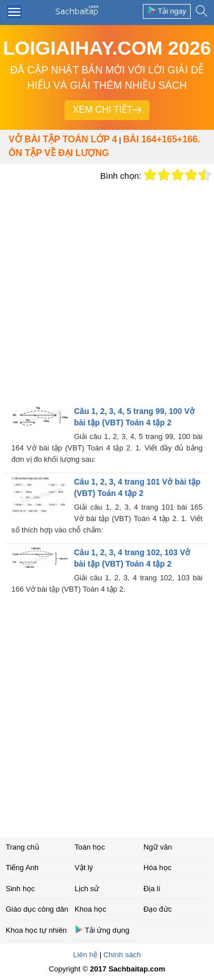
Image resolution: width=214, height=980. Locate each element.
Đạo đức (158, 909)
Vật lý (84, 868)
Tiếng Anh (22, 868)
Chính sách (122, 955)
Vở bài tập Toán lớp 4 (63, 139)
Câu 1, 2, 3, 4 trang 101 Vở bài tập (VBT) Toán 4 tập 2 (137, 487)
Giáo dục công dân (37, 909)
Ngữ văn (158, 847)
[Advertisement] (107, 293)
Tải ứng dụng (102, 930)
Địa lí (152, 889)
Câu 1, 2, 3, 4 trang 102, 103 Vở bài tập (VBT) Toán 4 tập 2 (132, 558)
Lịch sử (87, 889)
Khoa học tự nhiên (36, 930)
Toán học (90, 847)
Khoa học (90, 909)
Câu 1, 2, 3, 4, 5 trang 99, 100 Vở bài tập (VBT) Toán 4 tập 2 (134, 417)
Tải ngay (167, 11)
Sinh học (20, 889)
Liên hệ (85, 955)
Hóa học (157, 868)
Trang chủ (22, 847)
